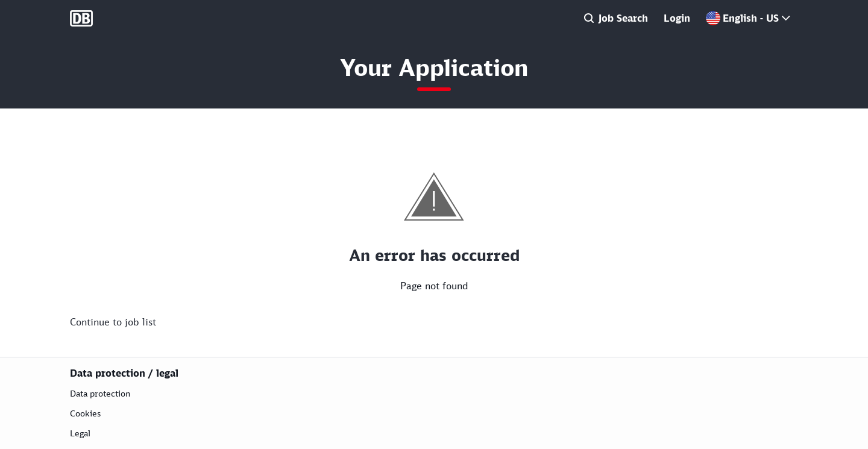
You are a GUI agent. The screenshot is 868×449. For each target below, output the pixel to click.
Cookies (85, 413)
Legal (80, 433)
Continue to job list (113, 322)
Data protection (100, 393)
